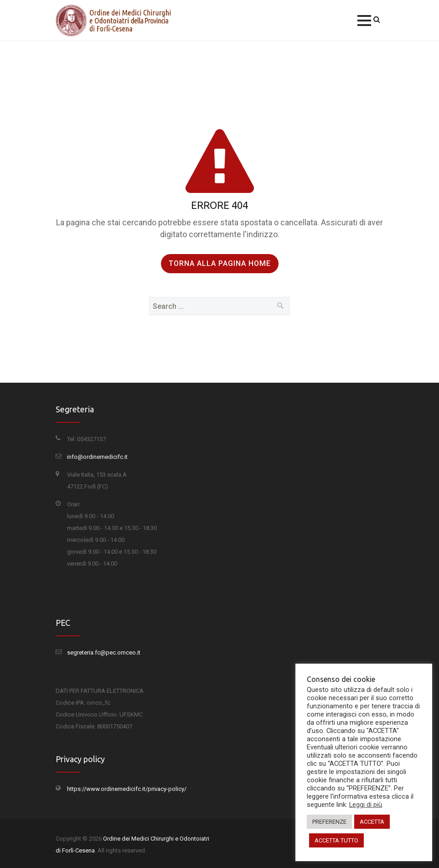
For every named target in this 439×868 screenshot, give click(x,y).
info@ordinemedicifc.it (97, 457)
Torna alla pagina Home (220, 263)
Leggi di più (366, 805)
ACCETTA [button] (372, 822)
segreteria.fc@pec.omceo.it (104, 652)
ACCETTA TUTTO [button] (336, 840)
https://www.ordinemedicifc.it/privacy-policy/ (127, 789)
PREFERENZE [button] (329, 822)
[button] (364, 21)
